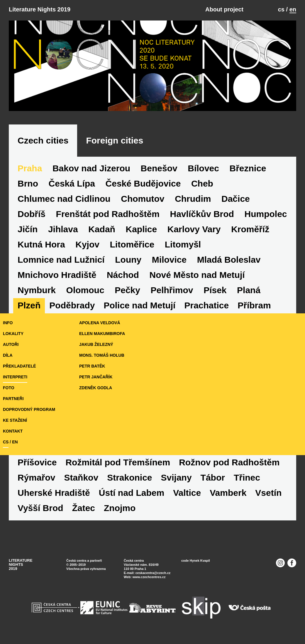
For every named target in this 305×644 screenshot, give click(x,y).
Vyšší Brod (40, 508)
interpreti (15, 377)
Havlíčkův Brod (202, 214)
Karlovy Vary (194, 229)
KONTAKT (13, 431)
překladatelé (20, 366)
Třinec (247, 478)
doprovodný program (29, 409)
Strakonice (129, 478)
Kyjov (87, 244)
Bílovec (203, 168)
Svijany (176, 478)
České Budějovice (143, 183)
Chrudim (193, 199)
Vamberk (228, 493)
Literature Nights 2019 (40, 9)
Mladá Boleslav (229, 260)
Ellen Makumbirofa (102, 334)
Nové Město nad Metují (197, 275)
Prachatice (206, 305)
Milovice (169, 260)
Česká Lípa (72, 183)
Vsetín (268, 493)
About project (224, 9)
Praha (30, 168)
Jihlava (63, 229)
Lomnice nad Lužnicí (61, 260)
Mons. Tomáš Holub (102, 355)
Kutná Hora (41, 244)
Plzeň (29, 305)
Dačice (236, 199)
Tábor (213, 478)
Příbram (254, 305)
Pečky (127, 290)
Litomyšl (183, 244)
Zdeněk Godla (96, 388)
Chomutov (143, 199)
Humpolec (266, 214)
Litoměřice (132, 244)
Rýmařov (36, 478)
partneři (13, 399)
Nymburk (37, 290)
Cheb (202, 183)
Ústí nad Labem (132, 493)
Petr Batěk (92, 366)
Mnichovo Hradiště (57, 275)
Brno (28, 183)
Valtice (187, 493)
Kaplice (141, 229)
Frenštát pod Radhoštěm (108, 214)
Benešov (159, 168)
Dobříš (32, 214)
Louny (128, 260)
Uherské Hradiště (54, 493)
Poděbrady (72, 305)
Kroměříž (250, 229)
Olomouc (85, 290)
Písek (215, 290)
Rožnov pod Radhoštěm (229, 462)
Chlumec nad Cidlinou (64, 199)
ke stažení (15, 420)
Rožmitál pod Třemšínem (118, 462)
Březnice (248, 168)
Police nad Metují (139, 305)
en (293, 9)
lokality (13, 334)
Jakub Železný (96, 344)
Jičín (28, 229)
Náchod (123, 275)
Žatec (84, 508)
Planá (249, 290)
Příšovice (37, 462)
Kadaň (102, 229)
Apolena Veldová (100, 323)
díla (8, 355)
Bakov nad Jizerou (91, 168)
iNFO (8, 323)
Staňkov (81, 478)
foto (9, 388)
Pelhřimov (172, 290)
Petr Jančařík (96, 377)
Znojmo (120, 508)
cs (281, 9)
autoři (11, 344)
